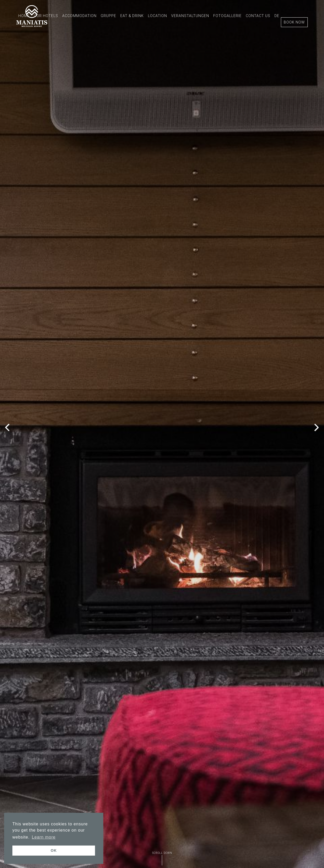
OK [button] (54, 850)
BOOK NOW (294, 22)
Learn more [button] (44, 837)
